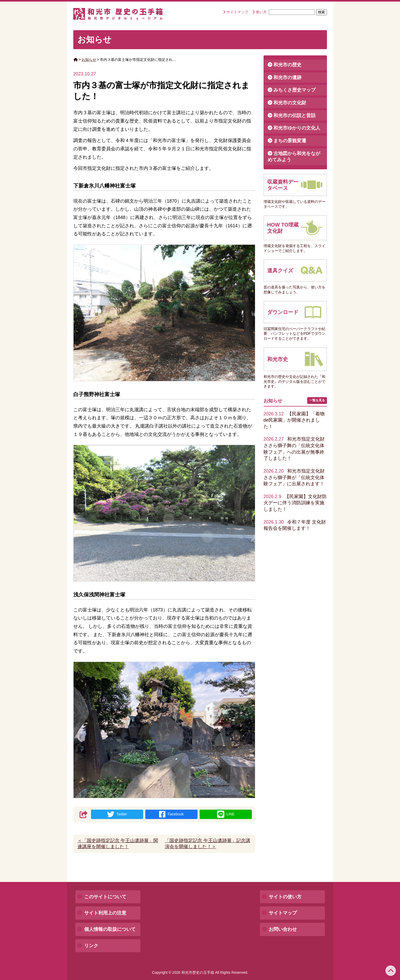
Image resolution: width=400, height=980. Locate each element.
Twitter (117, 814)
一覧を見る (317, 400)
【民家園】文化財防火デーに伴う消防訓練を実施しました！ (295, 503)
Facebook (171, 814)
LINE (226, 814)
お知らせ (89, 60)
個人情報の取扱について (110, 929)
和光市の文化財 (290, 103)
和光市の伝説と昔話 (294, 115)
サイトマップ (237, 12)
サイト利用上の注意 (105, 913)
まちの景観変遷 (290, 141)
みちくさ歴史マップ (294, 90)
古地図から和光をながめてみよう (294, 157)
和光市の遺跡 (287, 78)
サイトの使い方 (285, 897)
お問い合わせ (283, 929)
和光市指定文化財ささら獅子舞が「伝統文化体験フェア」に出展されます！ (294, 477)
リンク (91, 946)
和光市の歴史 (287, 65)
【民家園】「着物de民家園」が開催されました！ (294, 420)
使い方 (261, 12)
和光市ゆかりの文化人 (297, 128)
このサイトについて (105, 897)
